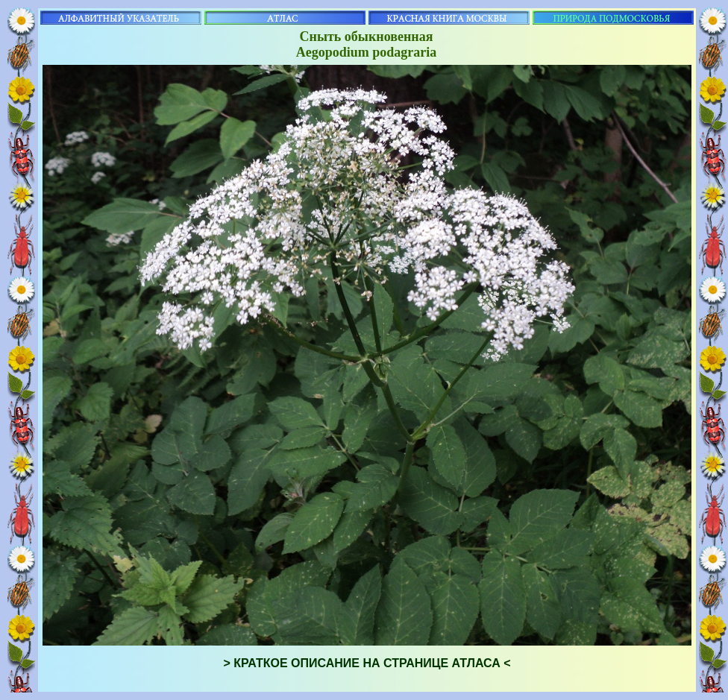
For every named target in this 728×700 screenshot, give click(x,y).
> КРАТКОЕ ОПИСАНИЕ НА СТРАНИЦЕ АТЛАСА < (367, 663)
